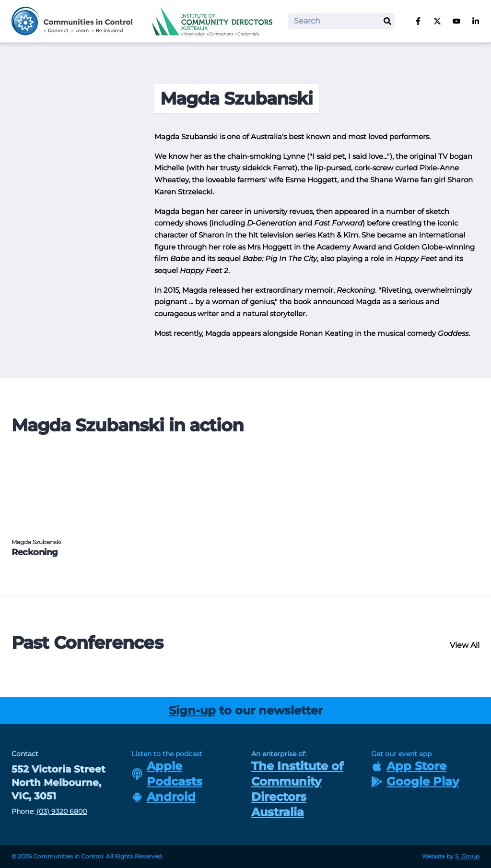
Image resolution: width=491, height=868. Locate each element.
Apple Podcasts (167, 774)
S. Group (467, 856)
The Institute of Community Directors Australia (297, 789)
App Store (409, 766)
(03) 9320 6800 (62, 811)
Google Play (415, 781)
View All (465, 645)
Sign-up (192, 710)
